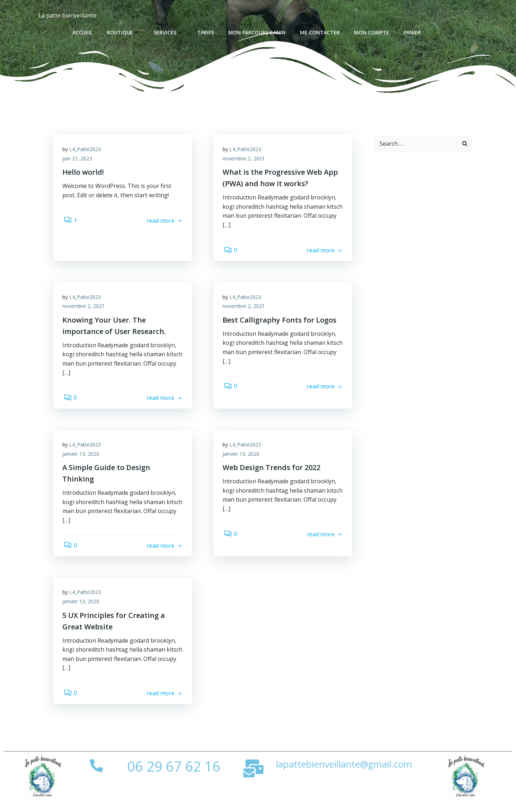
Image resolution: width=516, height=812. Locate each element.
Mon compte (372, 32)
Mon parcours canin (258, 32)
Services (169, 32)
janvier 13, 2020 (83, 461)
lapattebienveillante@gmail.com (344, 774)
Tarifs (206, 32)
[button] (440, 32)
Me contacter (321, 32)
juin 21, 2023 (79, 161)
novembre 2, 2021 (245, 161)
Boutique (124, 32)
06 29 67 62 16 (174, 777)
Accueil (83, 32)
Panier (413, 32)
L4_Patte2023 (87, 152)
